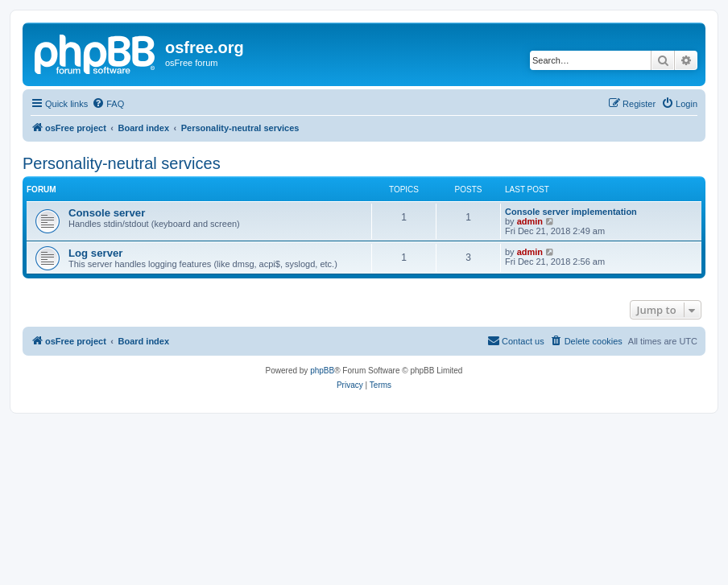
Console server (107, 213)
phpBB (322, 371)
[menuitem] (108, 104)
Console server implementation (571, 212)
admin (530, 221)
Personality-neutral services (122, 163)
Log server (95, 253)
